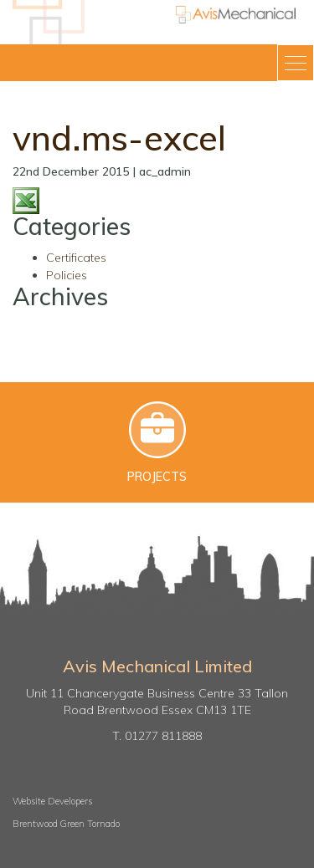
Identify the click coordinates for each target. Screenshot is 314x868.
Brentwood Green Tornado (66, 824)
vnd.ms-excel (119, 138)
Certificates (76, 258)
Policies (67, 275)
